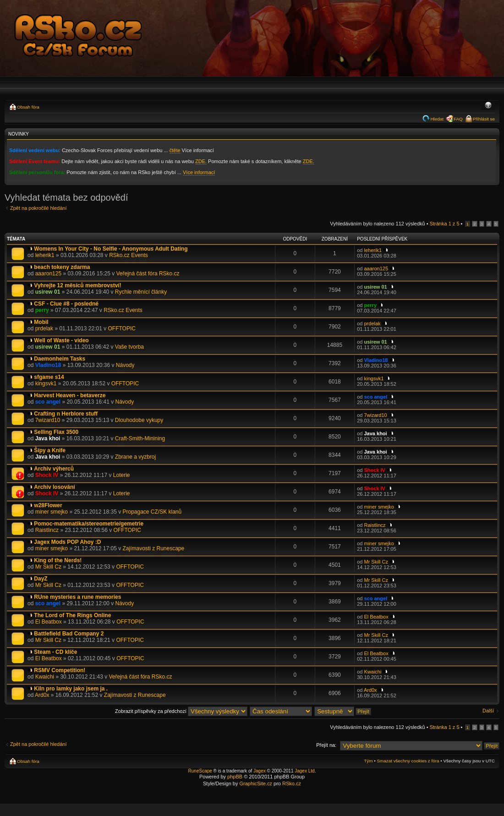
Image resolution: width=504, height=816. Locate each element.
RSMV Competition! (60, 670)
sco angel (48, 402)
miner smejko (52, 512)
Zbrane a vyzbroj (135, 457)
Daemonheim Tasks (60, 359)
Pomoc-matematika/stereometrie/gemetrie (89, 524)
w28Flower (48, 505)
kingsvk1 (46, 383)
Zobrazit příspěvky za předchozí (181, 711)
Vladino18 (48, 365)
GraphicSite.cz (256, 783)
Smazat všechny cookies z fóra (408, 761)
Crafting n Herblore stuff (66, 414)
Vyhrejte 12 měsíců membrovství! (77, 285)
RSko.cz (292, 783)
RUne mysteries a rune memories (77, 597)
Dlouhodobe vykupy (139, 420)
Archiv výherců (54, 469)
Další (488, 711)
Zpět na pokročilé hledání (38, 208)
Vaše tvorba (129, 347)
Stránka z (445, 224)
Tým (368, 761)
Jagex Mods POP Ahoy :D (67, 542)
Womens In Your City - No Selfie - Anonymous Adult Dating (111, 249)
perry (42, 310)
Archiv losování (54, 487)
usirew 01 (48, 292)
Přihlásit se (484, 119)
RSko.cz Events (129, 255)
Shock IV (47, 475)
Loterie (122, 475)
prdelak (44, 329)
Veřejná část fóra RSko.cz (148, 274)
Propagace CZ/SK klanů (152, 512)
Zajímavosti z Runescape (153, 548)
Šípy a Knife (50, 450)
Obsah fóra (28, 107)
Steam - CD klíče (55, 652)
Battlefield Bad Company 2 (69, 634)
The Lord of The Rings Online (72, 615)
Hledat (437, 119)
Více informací (199, 172)
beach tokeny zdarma (62, 267)
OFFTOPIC (121, 329)
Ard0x (42, 695)
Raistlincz (47, 530)
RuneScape (200, 771)
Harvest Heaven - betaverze (70, 395)
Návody (125, 365)
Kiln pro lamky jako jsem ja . (71, 689)
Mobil (41, 322)
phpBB (235, 777)
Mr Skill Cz (48, 567)
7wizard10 (48, 420)
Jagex (260, 771)
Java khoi (48, 438)
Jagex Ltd (304, 771)
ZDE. (201, 161)
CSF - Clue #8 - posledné (66, 304)
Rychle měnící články (141, 292)
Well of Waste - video (61, 340)
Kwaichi (45, 677)
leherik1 (45, 255)
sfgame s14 (49, 377)
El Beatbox (49, 622)
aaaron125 (48, 274)
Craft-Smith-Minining (140, 438)
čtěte (175, 150)
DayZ (41, 579)
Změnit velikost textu (488, 106)
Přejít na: (326, 745)
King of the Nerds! (58, 560)
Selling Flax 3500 (56, 432)
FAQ (458, 119)
